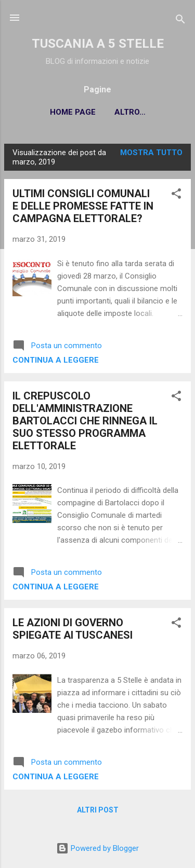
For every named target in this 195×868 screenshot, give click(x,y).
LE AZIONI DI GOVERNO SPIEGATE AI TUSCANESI (73, 629)
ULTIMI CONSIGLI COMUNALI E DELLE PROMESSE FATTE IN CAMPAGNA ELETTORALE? (83, 206)
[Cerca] (180, 21)
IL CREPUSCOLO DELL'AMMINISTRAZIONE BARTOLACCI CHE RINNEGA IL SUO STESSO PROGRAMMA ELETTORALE (85, 421)
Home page (73, 112)
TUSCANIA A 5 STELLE (98, 44)
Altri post (98, 810)
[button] (176, 195)
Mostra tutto (151, 153)
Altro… (130, 112)
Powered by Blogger (97, 848)
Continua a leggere (56, 360)
